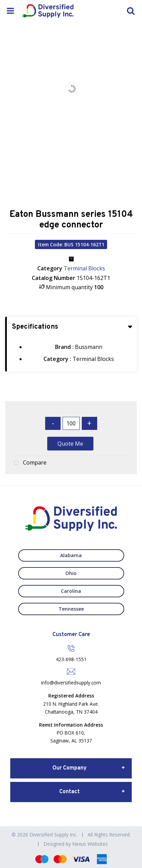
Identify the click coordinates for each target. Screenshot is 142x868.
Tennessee (71, 609)
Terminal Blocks (84, 268)
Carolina (71, 591)
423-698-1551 (71, 659)
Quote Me (70, 444)
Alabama (71, 555)
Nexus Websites (90, 844)
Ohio (71, 573)
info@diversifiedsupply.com (71, 683)
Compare (29, 463)
